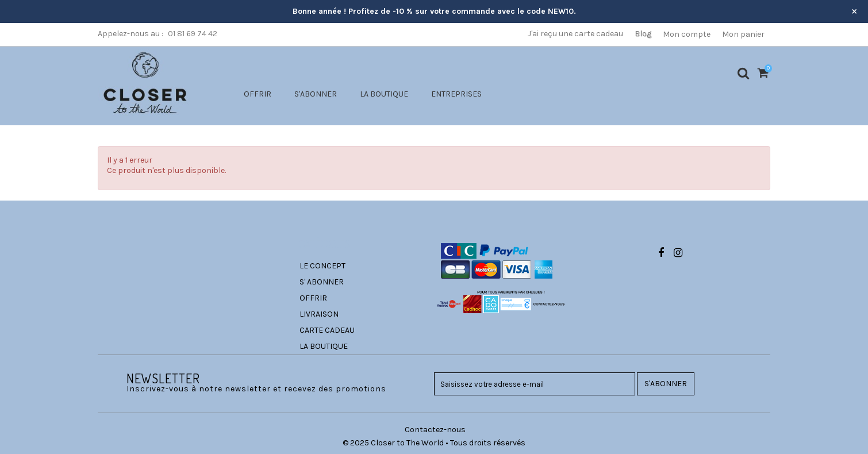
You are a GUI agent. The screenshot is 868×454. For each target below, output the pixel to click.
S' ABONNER (322, 282)
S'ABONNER (316, 94)
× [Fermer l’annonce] (854, 11)
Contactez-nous (435, 430)
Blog (643, 34)
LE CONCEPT (322, 266)
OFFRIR (258, 94)
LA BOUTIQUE (384, 94)
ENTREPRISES (456, 94)
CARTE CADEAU (327, 330)
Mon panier (743, 34)
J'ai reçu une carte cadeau (575, 34)
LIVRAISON (319, 314)
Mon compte (687, 34)
